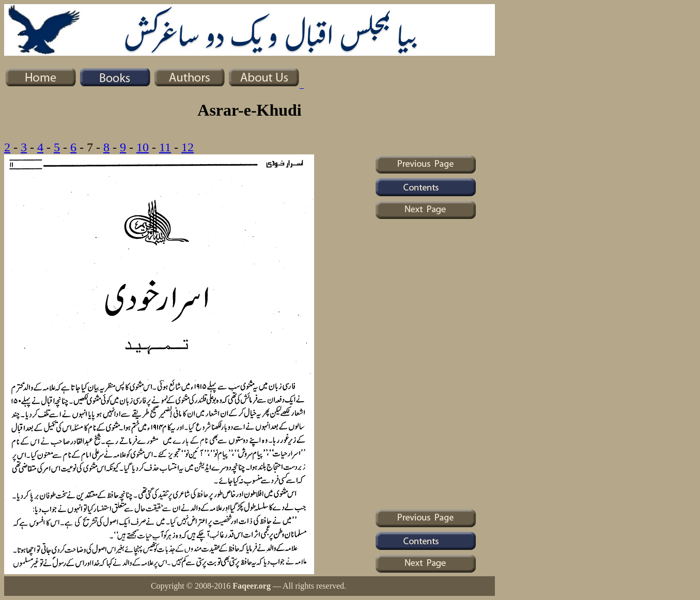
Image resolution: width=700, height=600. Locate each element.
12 (188, 147)
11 (165, 147)
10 (143, 147)
